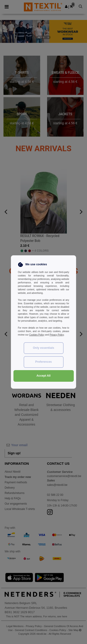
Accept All (43, 376)
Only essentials (44, 348)
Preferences (44, 362)
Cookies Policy (37, 335)
